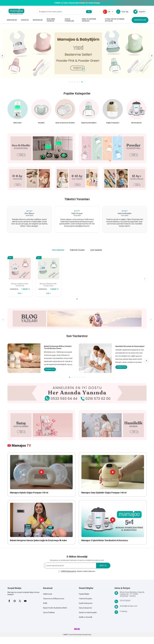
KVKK (45, 604)
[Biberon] (18, 113)
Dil (108, 12)
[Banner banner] (77, 319)
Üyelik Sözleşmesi (86, 604)
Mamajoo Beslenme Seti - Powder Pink (20, 285)
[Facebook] (9, 602)
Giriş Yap (122, 12)
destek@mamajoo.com (129, 607)
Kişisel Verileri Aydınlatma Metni (55, 609)
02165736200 (125, 601)
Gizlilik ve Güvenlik (86, 618)
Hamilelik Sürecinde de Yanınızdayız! (130, 347)
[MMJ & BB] (77, 53)
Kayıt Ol (103, 566)
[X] (20, 602)
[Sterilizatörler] (137, 113)
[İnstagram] (15, 602)
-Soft (65, 635)
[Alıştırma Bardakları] (89, 113)
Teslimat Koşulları (85, 599)
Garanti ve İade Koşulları (88, 613)
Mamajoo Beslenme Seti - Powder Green (48, 285)
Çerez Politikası (49, 613)
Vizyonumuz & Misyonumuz (54, 599)
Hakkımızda (48, 595)
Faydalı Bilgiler (84, 595)
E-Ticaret (70, 635)
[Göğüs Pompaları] (113, 113)
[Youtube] (25, 602)
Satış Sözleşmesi (85, 609)
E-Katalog (123, 612)
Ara (89, 12)
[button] (70, 82)
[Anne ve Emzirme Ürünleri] (65, 113)
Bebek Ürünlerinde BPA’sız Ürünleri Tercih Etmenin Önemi (58, 348)
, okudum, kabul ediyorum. (77, 572)
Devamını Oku (50, 370)
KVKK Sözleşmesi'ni (69, 572)
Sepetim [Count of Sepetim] (139, 12)
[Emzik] (41, 113)
